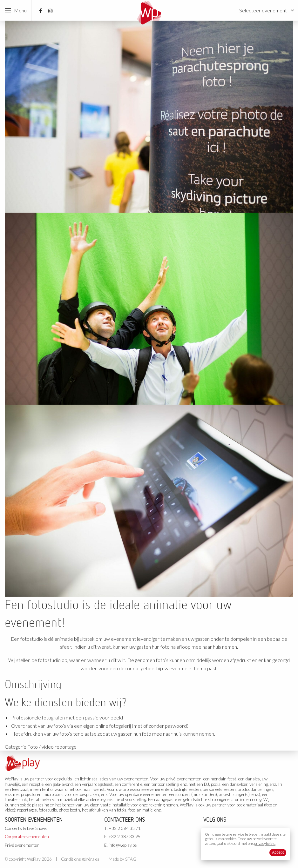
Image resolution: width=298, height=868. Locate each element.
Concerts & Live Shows (26, 828)
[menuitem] (266, 10)
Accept (278, 852)
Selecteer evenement (263, 10)
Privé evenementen (22, 845)
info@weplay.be (123, 845)
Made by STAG (122, 859)
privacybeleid (265, 843)
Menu (16, 10)
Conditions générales (80, 859)
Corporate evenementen (27, 837)
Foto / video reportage (52, 747)
